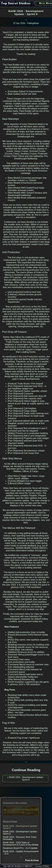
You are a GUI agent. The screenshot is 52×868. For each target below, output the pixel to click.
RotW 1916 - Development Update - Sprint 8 (21, 833)
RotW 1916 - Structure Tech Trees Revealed (20, 838)
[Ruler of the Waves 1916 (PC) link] (21, 815)
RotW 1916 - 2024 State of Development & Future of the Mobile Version (21, 845)
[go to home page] (16, 4)
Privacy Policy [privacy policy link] (42, 866)
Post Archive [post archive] (32, 860)
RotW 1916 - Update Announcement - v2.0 (21, 852)
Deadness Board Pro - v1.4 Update (20, 848)
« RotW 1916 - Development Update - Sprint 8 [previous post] (26, 778)
